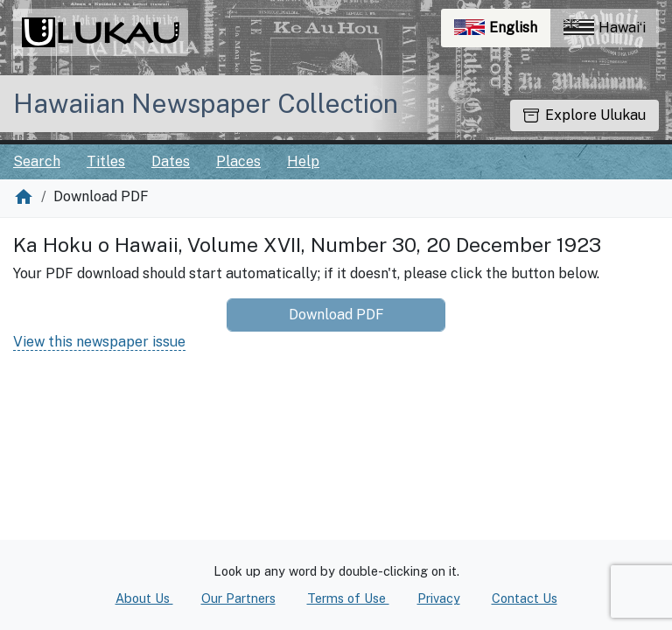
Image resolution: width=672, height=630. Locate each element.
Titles (106, 161)
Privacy (439, 598)
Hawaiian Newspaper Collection (206, 103)
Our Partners (238, 598)
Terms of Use (348, 598)
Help (303, 161)
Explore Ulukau (584, 115)
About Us (144, 598)
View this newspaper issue (99, 342)
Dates (171, 161)
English (502, 32)
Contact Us (525, 598)
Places (238, 161)
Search (37, 161)
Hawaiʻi (605, 28)
